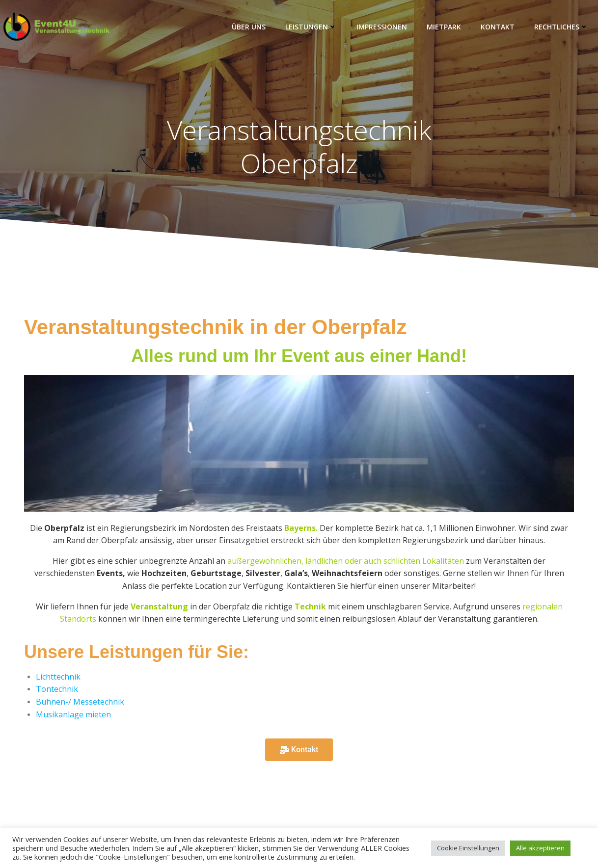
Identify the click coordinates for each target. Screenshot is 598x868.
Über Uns (249, 27)
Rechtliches (561, 27)
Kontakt (498, 27)
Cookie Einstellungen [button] (468, 848)
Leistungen (311, 27)
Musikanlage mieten (73, 714)
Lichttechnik (58, 677)
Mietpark (444, 27)
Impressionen (382, 27)
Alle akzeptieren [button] (540, 848)
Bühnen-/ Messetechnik (80, 702)
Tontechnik (57, 689)
